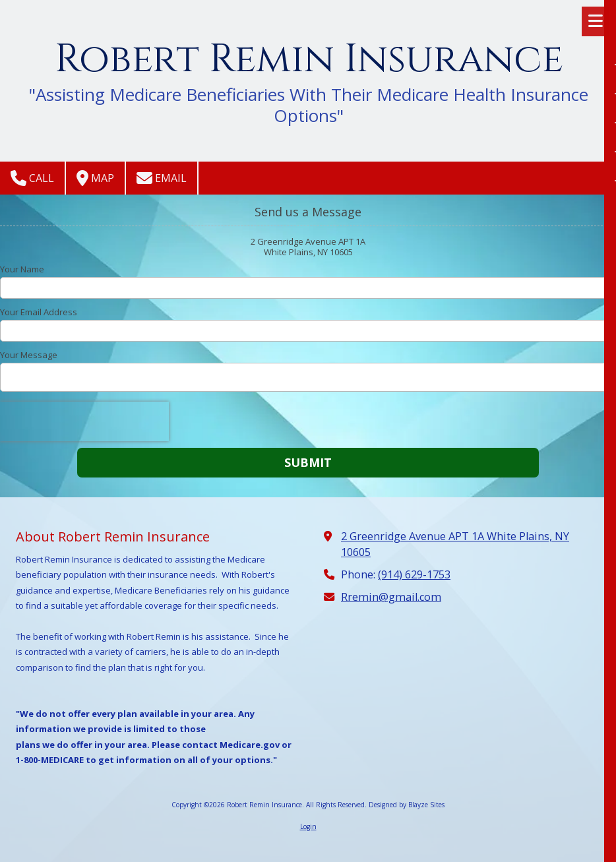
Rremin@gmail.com (391, 597)
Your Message (29, 355)
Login (308, 826)
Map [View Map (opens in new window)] (95, 178)
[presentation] (84, 421)
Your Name (22, 269)
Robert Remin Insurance (309, 59)
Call (32, 178)
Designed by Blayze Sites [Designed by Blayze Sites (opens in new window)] (407, 805)
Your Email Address (39, 312)
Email (162, 178)
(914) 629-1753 (414, 574)
